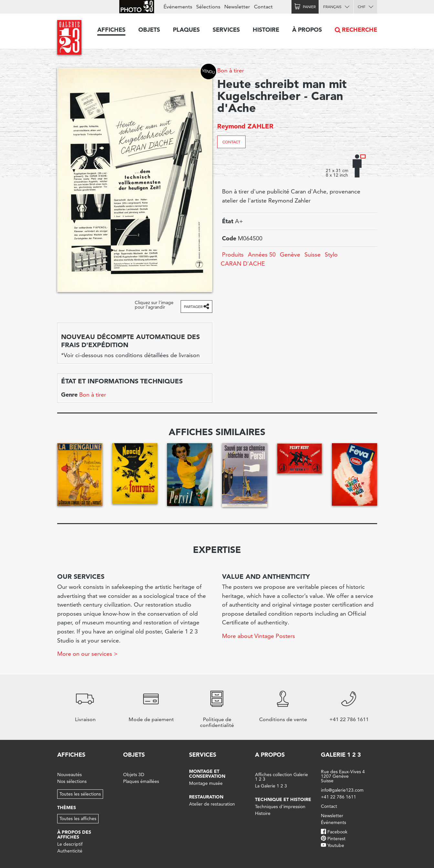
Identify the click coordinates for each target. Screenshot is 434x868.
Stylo (331, 254)
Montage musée (206, 783)
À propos (307, 30)
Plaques (186, 30)
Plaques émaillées (141, 781)
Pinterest (336, 839)
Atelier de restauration (212, 804)
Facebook (337, 832)
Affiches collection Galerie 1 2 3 (281, 777)
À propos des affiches (74, 835)
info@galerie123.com (342, 790)
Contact (231, 142)
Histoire (266, 30)
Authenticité (70, 851)
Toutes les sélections (80, 794)
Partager (193, 307)
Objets (149, 30)
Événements (178, 7)
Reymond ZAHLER (245, 126)
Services (226, 30)
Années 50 (262, 254)
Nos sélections (72, 781)
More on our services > (87, 654)
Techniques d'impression (280, 807)
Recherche (360, 30)
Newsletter (237, 7)
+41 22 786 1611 (339, 797)
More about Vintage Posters (259, 636)
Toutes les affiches (78, 819)
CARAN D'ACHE (243, 264)
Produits (233, 254)
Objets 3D (134, 775)
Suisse (312, 254)
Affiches (111, 30)
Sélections (208, 7)
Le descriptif (70, 844)
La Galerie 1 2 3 (271, 786)
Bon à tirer (231, 70)
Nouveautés (69, 775)
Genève (290, 254)
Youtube (336, 845)
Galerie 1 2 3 (341, 755)
